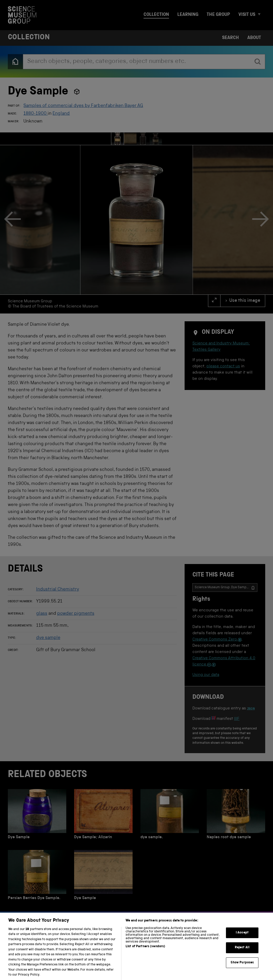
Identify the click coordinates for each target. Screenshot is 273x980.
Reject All (242, 952)
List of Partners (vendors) (145, 950)
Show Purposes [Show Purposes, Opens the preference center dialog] (242, 967)
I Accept (242, 937)
